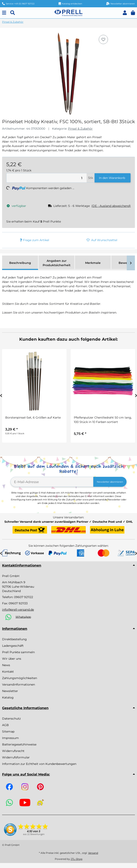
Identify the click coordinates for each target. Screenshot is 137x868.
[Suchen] (13, 13)
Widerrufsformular (16, 757)
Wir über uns (12, 659)
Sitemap (8, 731)
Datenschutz (11, 719)
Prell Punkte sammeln (18, 652)
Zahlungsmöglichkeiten (20, 678)
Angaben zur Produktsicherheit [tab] (57, 263)
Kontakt (8, 672)
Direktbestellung (14, 639)
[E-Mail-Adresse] (52, 482)
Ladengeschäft (13, 646)
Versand (93, 853)
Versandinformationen (19, 685)
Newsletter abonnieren (110, 482)
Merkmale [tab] (93, 263)
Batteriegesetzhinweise (19, 744)
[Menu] (4, 13)
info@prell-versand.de (18, 610)
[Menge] (47, 178)
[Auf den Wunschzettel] (103, 39)
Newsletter (10, 691)
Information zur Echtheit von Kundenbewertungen (39, 764)
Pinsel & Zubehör (80, 129)
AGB (5, 725)
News (6, 665)
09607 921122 (24, 597)
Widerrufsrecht (13, 751)
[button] (125, 13)
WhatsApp (23, 617)
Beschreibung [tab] (20, 263)
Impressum (10, 738)
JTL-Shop (77, 859)
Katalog (8, 697)
